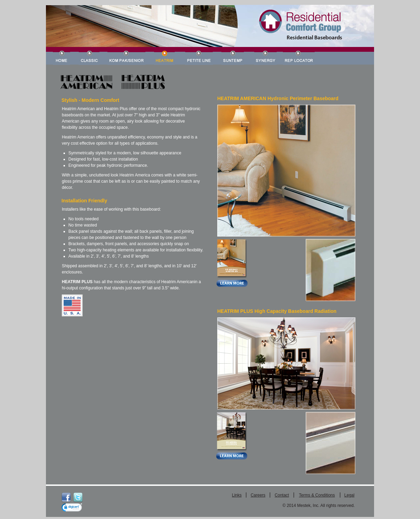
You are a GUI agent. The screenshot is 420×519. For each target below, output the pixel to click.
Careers (258, 495)
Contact (282, 495)
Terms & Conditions (317, 495)
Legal (349, 495)
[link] (72, 508)
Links (237, 495)
